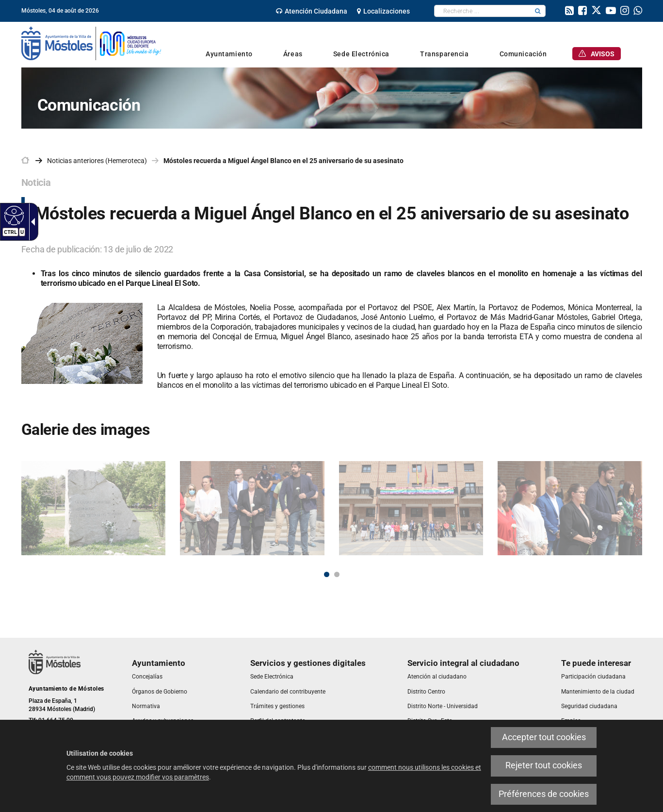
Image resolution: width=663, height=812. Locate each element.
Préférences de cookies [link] (544, 794)
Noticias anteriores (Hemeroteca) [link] (97, 161)
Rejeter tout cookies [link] (544, 765)
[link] (13, 215)
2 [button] (337, 574)
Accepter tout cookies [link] (544, 737)
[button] (538, 11)
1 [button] (327, 574)
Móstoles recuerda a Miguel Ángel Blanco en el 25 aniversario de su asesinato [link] (283, 161)
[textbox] (482, 11)
